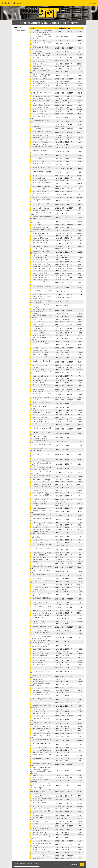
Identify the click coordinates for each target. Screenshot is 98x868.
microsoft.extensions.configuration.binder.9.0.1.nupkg (40, 460)
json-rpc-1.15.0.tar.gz (39, 365)
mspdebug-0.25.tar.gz (39, 493)
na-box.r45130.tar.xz (38, 501)
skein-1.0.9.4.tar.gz (38, 658)
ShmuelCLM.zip (36, 66)
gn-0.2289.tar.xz (37, 320)
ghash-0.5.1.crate (37, 313)
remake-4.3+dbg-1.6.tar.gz (40, 613)
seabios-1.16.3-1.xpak (39, 653)
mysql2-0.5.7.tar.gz (38, 499)
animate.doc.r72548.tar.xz (40, 96)
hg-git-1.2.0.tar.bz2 (38, 335)
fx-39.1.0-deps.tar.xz (38, 294)
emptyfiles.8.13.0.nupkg (40, 247)
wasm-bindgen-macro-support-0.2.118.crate (40, 799)
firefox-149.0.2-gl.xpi (39, 273)
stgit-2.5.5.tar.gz (37, 679)
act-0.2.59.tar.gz (37, 83)
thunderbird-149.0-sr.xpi (40, 731)
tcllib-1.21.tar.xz (37, 703)
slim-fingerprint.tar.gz (39, 665)
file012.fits (35, 262)
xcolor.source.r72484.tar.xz (41, 826)
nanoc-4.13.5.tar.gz (38, 504)
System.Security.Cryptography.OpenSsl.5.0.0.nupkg (41, 76)
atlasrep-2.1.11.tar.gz (39, 109)
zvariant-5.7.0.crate (38, 858)
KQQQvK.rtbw (36, 51)
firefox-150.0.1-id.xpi (39, 277)
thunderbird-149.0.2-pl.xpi (40, 733)
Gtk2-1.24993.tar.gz (38, 41)
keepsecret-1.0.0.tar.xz (39, 376)
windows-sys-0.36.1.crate (40, 809)
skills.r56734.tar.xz (38, 660)
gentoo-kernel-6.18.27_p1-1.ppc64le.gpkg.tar (40, 310)
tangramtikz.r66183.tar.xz (40, 690)
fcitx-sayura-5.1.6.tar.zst (39, 260)
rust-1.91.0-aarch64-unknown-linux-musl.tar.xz (41, 642)
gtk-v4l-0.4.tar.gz (37, 326)
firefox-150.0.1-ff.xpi (38, 275)
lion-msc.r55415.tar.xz (39, 410)
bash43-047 (36, 127)
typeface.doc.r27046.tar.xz (40, 748)
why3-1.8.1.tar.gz (37, 806)
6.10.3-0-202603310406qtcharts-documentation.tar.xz (40, 31)
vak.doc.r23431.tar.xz (39, 761)
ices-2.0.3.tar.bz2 (37, 348)
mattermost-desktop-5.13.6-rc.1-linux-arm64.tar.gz (40, 437)
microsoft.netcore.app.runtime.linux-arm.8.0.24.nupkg (40, 468)
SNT (82, 864)
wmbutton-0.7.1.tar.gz (39, 821)
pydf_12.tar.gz (36, 592)
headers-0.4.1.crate (38, 331)
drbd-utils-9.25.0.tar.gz (39, 234)
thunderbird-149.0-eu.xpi (40, 729)
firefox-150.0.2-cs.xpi (39, 280)
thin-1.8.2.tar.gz (37, 716)
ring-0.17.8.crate (37, 621)
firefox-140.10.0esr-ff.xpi (40, 264)
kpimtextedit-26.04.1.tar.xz (40, 380)
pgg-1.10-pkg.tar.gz (38, 557)
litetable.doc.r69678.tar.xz (40, 415)
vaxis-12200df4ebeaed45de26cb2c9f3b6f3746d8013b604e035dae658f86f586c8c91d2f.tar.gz (40, 770)
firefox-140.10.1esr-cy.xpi (40, 269)
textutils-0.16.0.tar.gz (39, 714)
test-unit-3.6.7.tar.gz (38, 709)
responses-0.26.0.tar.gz (39, 615)
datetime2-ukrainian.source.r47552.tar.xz (40, 222)
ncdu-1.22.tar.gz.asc (38, 508)
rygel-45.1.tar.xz (37, 651)
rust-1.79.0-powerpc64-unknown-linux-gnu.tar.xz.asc (40, 637)
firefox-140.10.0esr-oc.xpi (40, 266)
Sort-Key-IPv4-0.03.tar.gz (40, 68)
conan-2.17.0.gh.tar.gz (39, 197)
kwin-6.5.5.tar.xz (37, 383)
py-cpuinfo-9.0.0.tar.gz (39, 587)
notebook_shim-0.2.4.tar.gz (41, 523)
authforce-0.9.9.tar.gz (39, 114)
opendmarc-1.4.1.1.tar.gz (40, 529)
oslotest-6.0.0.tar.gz (38, 542)
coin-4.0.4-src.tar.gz (38, 191)
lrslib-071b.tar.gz (37, 419)
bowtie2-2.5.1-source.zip (40, 144)
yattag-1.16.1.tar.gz (38, 850)
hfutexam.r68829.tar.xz (39, 333)
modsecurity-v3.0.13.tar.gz (40, 484)
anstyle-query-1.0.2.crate (40, 101)
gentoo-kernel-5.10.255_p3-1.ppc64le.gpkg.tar (40, 298)
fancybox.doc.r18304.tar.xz (41, 255)
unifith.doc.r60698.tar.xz (40, 759)
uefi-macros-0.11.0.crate (40, 752)
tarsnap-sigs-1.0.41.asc (39, 692)
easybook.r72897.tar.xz (39, 240)
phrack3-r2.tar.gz (37, 562)
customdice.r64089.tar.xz (40, 210)
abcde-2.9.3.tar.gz (37, 81)
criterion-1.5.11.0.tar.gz (39, 208)
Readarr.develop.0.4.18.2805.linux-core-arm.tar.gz (40, 61)
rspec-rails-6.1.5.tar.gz (39, 630)
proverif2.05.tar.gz (38, 578)
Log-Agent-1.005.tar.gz (39, 57)
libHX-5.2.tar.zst (37, 391)
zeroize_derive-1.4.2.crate (40, 856)
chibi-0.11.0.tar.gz (37, 176)
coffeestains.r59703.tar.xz (40, 189)
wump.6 (34, 824)
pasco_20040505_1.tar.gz (40, 553)
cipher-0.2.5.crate (37, 178)
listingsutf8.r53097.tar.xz (40, 413)
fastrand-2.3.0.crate (38, 257)
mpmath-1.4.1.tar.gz (38, 491)
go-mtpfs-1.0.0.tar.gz (38, 322)
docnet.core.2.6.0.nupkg (40, 227)
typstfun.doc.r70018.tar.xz (40, 750)
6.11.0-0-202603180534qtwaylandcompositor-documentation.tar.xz (40, 36)
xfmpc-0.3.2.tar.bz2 (38, 832)
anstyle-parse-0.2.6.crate (40, 98)
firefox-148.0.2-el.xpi (39, 271)
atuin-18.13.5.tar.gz (38, 112)
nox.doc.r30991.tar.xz (39, 525)
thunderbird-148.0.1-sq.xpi (41, 726)
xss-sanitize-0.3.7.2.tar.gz (40, 841)
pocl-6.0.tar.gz (36, 564)
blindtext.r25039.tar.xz (39, 142)
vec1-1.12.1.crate (37, 777)
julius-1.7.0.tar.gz (37, 370)
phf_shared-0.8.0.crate (39, 559)
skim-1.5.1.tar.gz (37, 662)
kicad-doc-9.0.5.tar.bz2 (39, 378)
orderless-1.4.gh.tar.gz (39, 540)
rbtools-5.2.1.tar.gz (38, 604)
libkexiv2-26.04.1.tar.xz (39, 398)
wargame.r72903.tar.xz (39, 796)
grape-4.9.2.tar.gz (37, 324)
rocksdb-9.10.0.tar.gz (39, 624)
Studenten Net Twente (12, 3)
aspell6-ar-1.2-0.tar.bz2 (39, 107)
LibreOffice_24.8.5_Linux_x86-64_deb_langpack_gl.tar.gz (41, 54)
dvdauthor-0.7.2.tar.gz (39, 238)
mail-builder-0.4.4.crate (39, 422)
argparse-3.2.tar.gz (38, 103)
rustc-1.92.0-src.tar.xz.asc (40, 649)
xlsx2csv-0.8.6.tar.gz (38, 835)
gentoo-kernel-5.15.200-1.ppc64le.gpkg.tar (41, 306)
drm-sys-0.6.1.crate (38, 236)
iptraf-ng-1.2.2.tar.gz (38, 355)
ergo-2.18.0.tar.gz (37, 249)
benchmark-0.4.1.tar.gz (39, 135)
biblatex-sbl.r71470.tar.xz (40, 138)
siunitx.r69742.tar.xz (38, 656)
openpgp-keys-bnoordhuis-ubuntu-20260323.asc (41, 533)
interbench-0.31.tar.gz (39, 352)
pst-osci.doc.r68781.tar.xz (40, 585)
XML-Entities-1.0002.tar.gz (40, 79)
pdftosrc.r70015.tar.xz (39, 555)
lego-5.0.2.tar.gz (37, 389)
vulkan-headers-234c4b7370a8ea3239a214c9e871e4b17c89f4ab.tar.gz (40, 786)
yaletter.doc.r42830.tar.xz (40, 847)
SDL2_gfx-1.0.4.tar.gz (39, 64)
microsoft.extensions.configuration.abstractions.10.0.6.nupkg (41, 455)
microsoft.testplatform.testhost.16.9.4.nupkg (40, 472)
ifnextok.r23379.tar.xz (39, 350)
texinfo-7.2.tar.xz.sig (38, 711)
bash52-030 (36, 129)
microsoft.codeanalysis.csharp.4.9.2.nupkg (40, 450)
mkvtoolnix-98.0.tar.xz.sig (40, 482)
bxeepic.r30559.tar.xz (39, 159)
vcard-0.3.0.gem (37, 775)
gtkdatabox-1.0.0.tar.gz (39, 328)
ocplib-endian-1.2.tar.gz (39, 527)
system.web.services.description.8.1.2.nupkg (40, 685)
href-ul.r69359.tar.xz (38, 342)
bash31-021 (36, 124)
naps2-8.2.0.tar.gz (37, 506)
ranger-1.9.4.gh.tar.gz (39, 602)
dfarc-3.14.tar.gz (37, 225)
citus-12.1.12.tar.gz (38, 180)
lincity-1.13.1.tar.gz (38, 400)
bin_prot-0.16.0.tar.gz (39, 140)
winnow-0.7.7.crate (38, 815)
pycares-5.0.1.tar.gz (38, 589)
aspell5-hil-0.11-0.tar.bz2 (40, 105)
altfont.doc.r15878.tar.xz (40, 86)
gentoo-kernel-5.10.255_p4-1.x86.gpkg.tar (40, 302)
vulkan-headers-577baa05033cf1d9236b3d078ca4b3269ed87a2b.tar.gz (41, 792)
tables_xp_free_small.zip (40, 688)
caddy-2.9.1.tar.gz (37, 161)
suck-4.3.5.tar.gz (37, 681)
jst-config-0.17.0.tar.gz (39, 367)
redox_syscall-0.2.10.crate (40, 611)
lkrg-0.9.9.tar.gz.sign (38, 417)
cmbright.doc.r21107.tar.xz (41, 187)
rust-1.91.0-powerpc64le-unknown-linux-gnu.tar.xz (40, 646)
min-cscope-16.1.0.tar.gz (40, 480)
